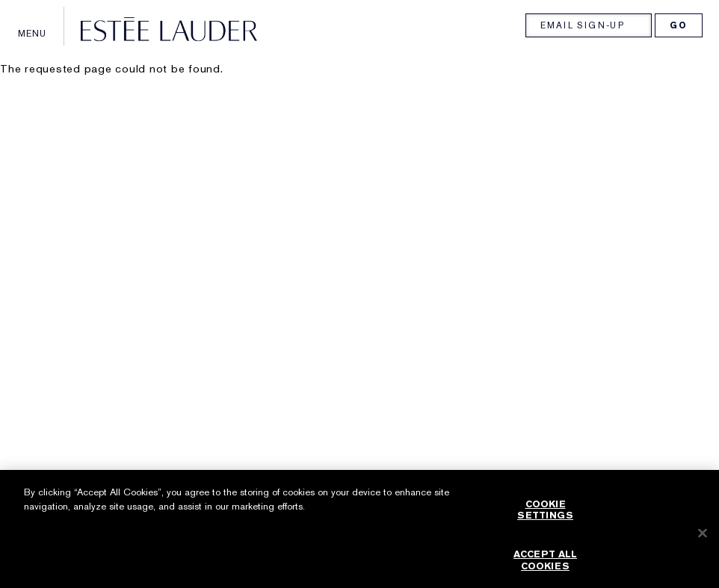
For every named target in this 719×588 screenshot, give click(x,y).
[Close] (703, 538)
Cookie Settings (545, 515)
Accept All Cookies (545, 565)
